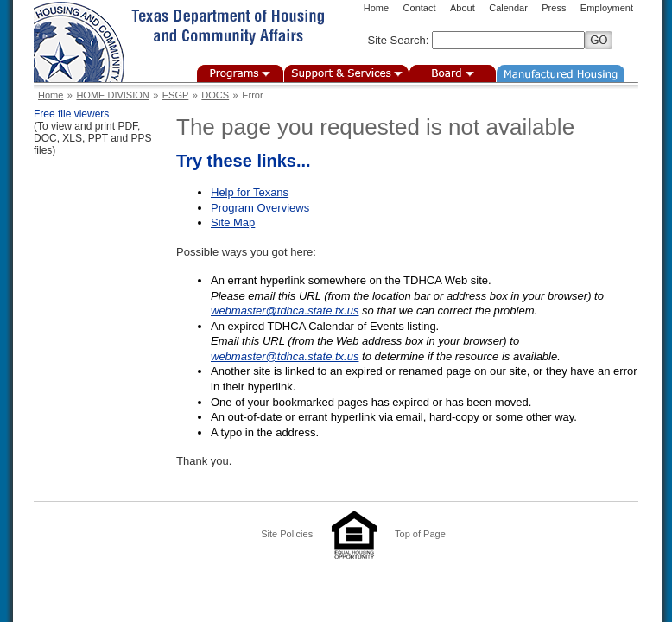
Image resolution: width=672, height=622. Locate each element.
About (463, 8)
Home (376, 8)
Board (453, 73)
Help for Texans (250, 192)
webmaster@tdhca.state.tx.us (285, 311)
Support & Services (346, 73)
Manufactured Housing (561, 73)
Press (554, 8)
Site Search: (399, 40)
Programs (240, 73)
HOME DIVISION (112, 95)
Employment (607, 8)
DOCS (215, 95)
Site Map (233, 222)
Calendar (508, 8)
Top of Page (420, 534)
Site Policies (287, 534)
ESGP (176, 95)
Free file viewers (71, 114)
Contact (420, 8)
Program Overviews (260, 208)
